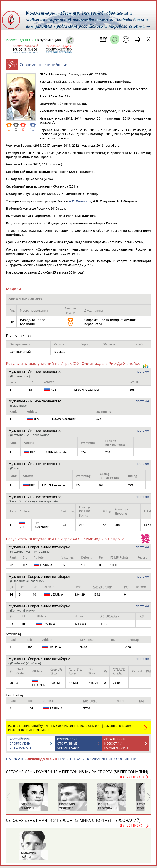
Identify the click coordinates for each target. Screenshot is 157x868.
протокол (143, 374)
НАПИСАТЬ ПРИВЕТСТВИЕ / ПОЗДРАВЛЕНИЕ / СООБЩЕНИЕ (72, 761)
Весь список (131, 779)
